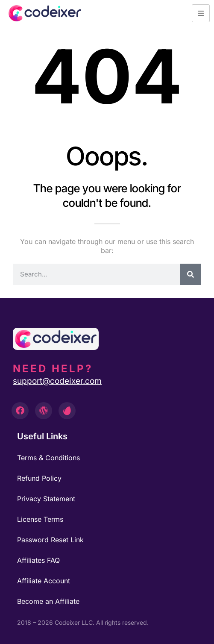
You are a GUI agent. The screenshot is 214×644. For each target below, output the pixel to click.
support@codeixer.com (57, 381)
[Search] (191, 274)
